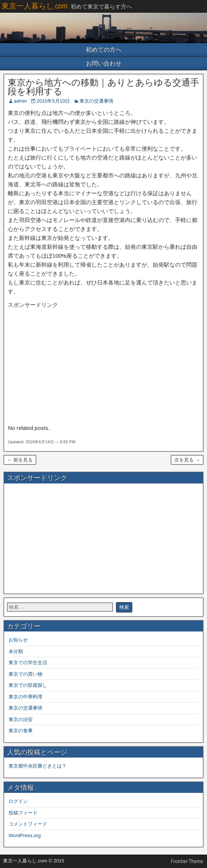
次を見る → (187, 460)
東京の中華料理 (25, 697)
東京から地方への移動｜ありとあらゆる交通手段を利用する (103, 87)
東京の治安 (21, 719)
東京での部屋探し (28, 685)
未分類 (16, 651)
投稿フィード (23, 813)
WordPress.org (25, 835)
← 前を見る (20, 460)
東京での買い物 (25, 674)
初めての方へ (104, 50)
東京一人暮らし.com (35, 6)
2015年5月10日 (53, 101)
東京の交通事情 (96, 101)
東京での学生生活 (28, 663)
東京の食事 (21, 731)
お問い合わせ (104, 63)
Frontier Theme (187, 861)
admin (20, 101)
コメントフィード (28, 824)
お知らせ (18, 640)
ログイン (18, 801)
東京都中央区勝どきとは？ (38, 766)
